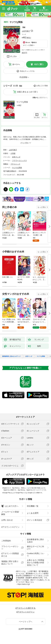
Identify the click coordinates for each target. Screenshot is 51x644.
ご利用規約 (6, 541)
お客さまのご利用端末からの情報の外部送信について (35, 563)
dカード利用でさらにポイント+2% (32, 50)
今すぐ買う (39, 64)
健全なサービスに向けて (35, 548)
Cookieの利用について (36, 555)
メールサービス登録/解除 (10, 513)
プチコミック (15, 164)
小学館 (13, 153)
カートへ (16, 64)
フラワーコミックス (19, 161)
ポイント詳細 (28, 45)
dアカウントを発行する (26, 608)
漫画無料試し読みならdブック (11, 356)
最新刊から (44, 98)
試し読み (13, 56)
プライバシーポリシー (10, 548)
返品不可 (24, 53)
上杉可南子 (26, 31)
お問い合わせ (7, 520)
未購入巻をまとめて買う (27, 92)
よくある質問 (33, 513)
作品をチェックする (27, 71)
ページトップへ (26, 622)
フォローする (32, 31)
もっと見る (42, 207)
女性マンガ (16, 157)
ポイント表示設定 (35, 520)
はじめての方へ (10, 506)
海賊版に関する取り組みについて (10, 563)
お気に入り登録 (42, 86)
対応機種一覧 (33, 506)
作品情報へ (24, 77)
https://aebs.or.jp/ (24, 584)
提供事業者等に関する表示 (35, 541)
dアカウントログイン (10, 527)
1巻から (35, 98)
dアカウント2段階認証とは (10, 555)
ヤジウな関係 (22, 102)
